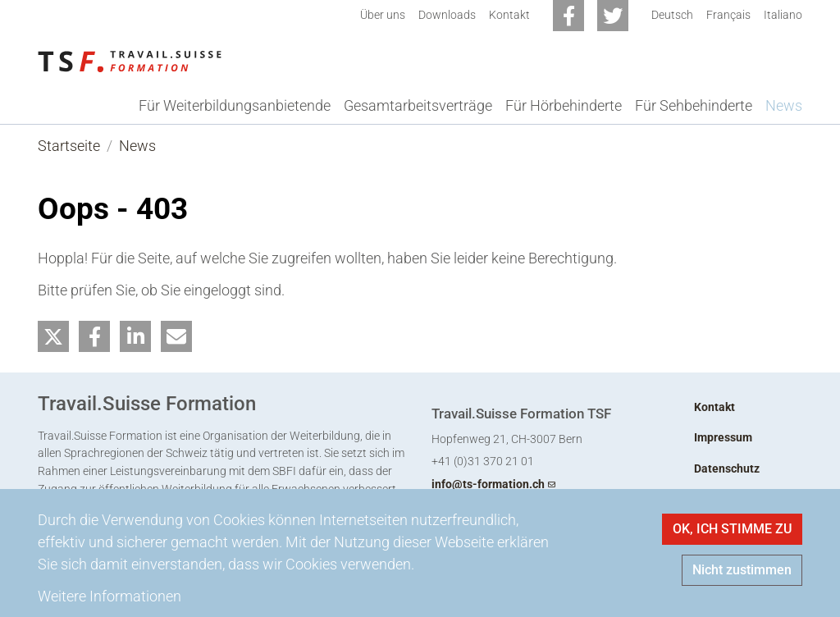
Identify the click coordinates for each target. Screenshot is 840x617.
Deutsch (672, 15)
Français (728, 15)
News (137, 146)
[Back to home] (130, 60)
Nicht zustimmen (742, 570)
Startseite (69, 146)
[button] (53, 337)
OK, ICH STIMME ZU (732, 529)
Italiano (783, 15)
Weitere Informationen (110, 596)
